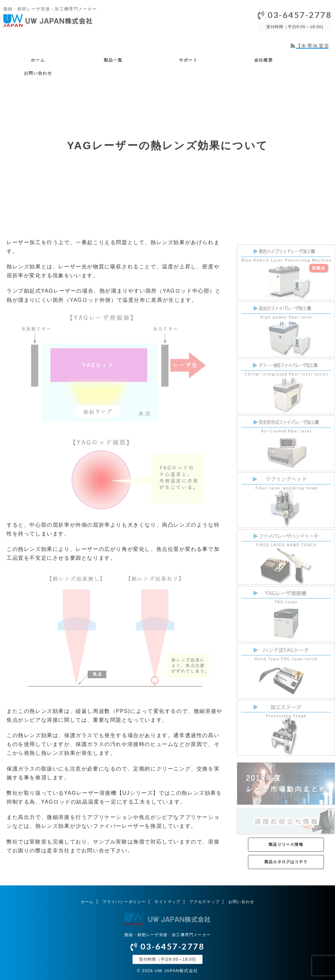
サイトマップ (167, 902)
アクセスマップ (204, 902)
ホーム (38, 60)
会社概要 (264, 60)
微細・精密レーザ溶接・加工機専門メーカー (167, 935)
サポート (188, 60)
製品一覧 (113, 60)
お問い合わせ (38, 73)
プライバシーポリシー (124, 902)
